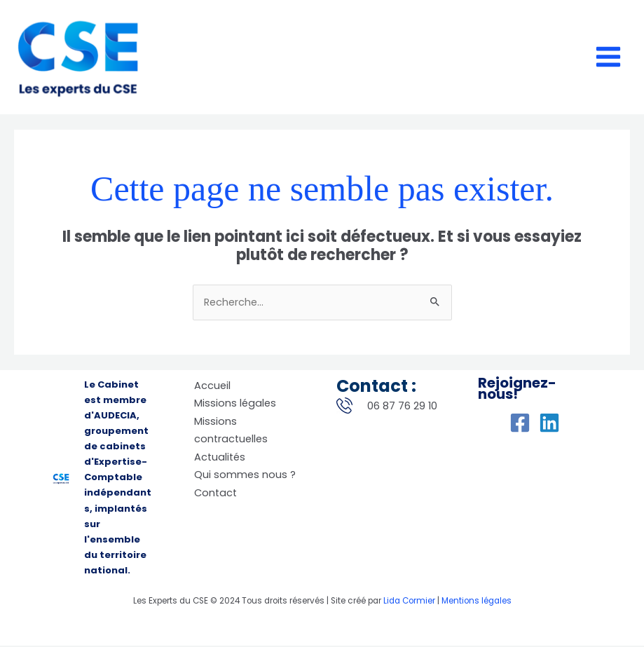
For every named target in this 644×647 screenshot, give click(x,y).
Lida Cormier (409, 602)
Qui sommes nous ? (245, 477)
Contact (215, 494)
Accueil (212, 387)
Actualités (220, 458)
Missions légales (235, 405)
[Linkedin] (549, 424)
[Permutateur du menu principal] (608, 58)
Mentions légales (477, 602)
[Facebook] (520, 424)
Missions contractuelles (231, 432)
